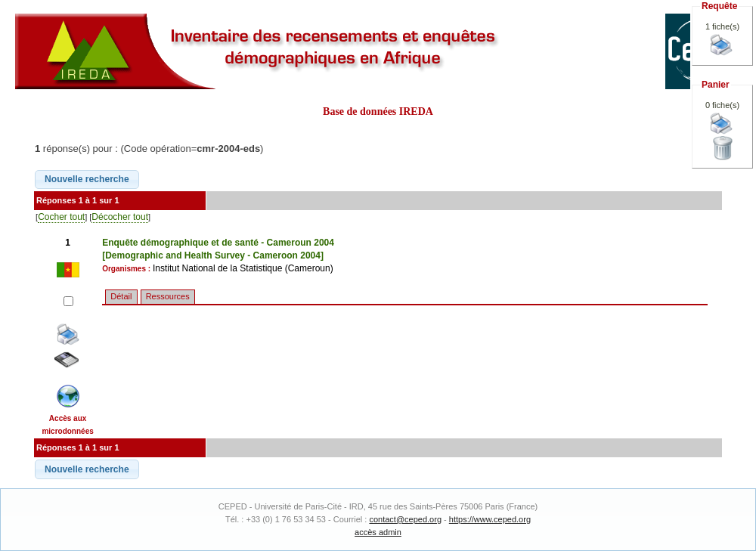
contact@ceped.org (405, 519)
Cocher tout (61, 217)
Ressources (168, 296)
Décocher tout (120, 217)
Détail (121, 296)
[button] (87, 180)
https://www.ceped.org (490, 519)
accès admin (378, 532)
